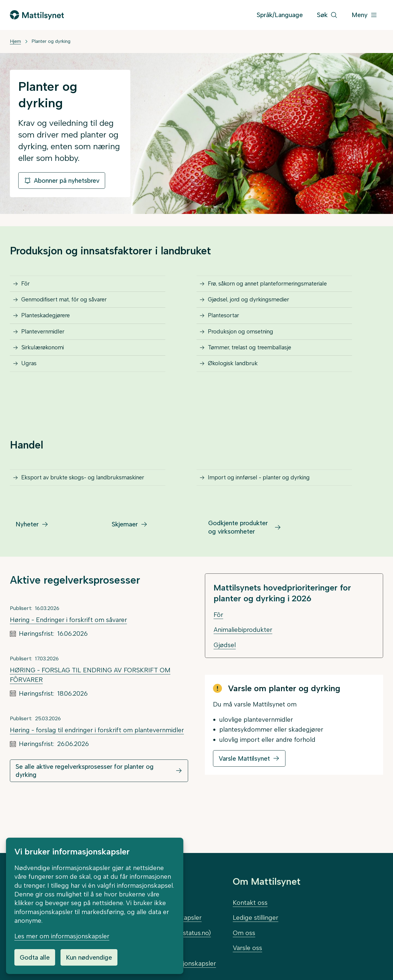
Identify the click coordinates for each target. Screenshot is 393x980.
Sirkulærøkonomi (47, 370)
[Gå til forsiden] (37, 15)
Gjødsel (225, 690)
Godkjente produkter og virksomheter (238, 572)
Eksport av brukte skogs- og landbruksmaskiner (65, 515)
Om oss (244, 933)
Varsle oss (247, 948)
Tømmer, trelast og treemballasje (257, 370)
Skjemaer (125, 569)
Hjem (15, 41)
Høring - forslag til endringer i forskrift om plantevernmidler (97, 775)
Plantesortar (227, 329)
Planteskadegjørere (51, 329)
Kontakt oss (250, 903)
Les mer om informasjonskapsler (62, 936)
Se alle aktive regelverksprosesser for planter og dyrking (85, 815)
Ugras (31, 392)
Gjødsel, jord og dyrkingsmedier (256, 307)
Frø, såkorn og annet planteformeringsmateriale (278, 286)
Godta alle (35, 957)
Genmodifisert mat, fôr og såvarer (72, 307)
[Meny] (365, 15)
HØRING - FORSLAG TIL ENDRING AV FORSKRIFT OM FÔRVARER (90, 719)
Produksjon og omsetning (247, 349)
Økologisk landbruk (238, 392)
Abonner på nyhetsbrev (62, 181)
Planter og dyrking (51, 41)
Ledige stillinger (256, 918)
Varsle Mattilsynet (244, 803)
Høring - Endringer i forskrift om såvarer (68, 664)
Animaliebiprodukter (243, 674)
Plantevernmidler (47, 349)
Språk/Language (280, 15)
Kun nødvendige (89, 957)
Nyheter (27, 569)
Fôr (27, 286)
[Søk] (327, 15)
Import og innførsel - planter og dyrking (268, 511)
